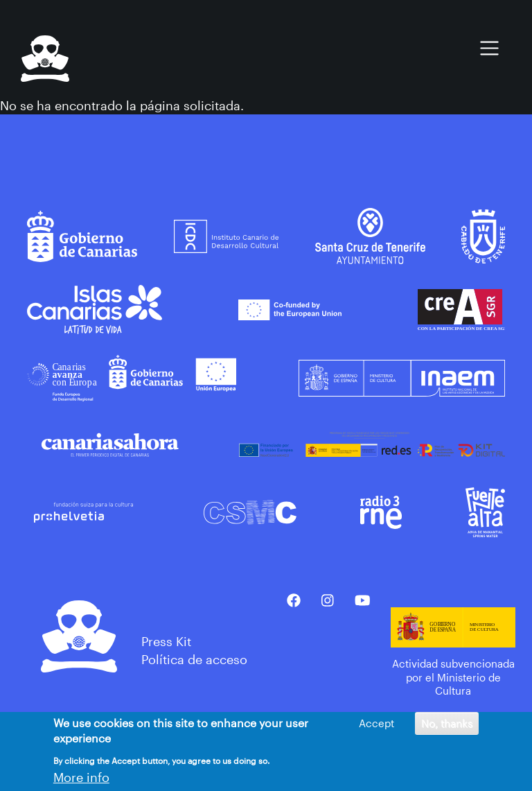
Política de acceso (194, 659)
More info (81, 779)
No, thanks (447, 725)
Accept (376, 725)
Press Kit (166, 641)
